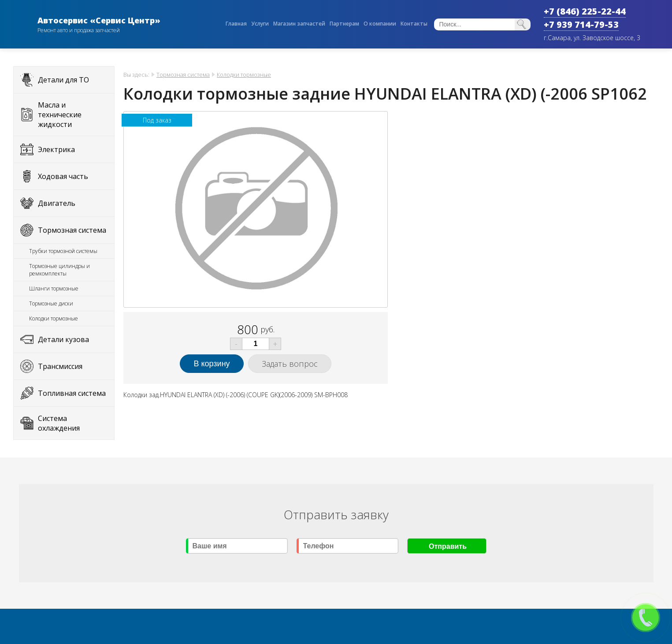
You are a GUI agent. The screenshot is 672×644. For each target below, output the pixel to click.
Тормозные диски (51, 303)
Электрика (56, 149)
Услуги (260, 24)
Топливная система (72, 393)
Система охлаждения (59, 423)
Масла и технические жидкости (60, 115)
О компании (380, 24)
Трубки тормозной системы (63, 251)
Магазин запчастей (299, 24)
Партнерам (344, 24)
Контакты (414, 24)
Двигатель (57, 203)
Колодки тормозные (54, 318)
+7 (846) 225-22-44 (585, 11)
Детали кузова (63, 339)
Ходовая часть (63, 176)
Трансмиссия (60, 366)
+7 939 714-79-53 (581, 24)
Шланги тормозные (54, 288)
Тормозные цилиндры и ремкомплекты (59, 270)
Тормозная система (72, 230)
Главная (236, 24)
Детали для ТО (63, 80)
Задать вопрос (290, 364)
